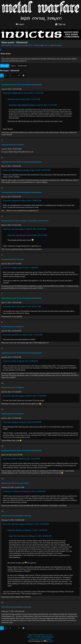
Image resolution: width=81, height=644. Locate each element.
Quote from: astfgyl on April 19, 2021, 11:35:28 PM (20, 268)
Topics (13, 66)
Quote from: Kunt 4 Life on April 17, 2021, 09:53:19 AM (22, 307)
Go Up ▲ (49, 635)
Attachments (23, 66)
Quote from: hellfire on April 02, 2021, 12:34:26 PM (20, 361)
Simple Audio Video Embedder (40, 639)
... (15, 75)
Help (30, 635)
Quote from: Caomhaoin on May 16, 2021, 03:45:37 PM (22, 201)
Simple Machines (47, 637)
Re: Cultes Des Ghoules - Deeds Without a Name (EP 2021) (31, 221)
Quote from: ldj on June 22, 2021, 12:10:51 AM (24, 99)
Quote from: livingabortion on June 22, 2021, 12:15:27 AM (23, 93)
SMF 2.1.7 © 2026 (34, 637)
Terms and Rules (39, 635)
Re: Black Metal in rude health (22, 516)
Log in (20, 24)
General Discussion (7, 85)
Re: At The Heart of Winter (21, 483)
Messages (5, 66)
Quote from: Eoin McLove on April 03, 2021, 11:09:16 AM (23, 335)
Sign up (60, 24)
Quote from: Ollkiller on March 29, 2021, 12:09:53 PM (21, 459)
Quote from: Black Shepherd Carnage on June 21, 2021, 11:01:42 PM (33, 105)
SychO (51, 641)
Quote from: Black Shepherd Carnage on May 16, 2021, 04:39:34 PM (27, 170)
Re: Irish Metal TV (18, 327)
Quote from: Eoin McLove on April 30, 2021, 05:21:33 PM (27, 235)
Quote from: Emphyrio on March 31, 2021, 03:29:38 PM (22, 422)
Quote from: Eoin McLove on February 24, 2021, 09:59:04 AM (24, 491)
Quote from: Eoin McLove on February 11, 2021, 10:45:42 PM (30, 536)
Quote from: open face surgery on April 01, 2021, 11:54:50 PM (24, 396)
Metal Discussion (7, 221)
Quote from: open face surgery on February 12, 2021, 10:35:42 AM (26, 524)
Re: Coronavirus (19, 145)
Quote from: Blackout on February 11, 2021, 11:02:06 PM (27, 530)
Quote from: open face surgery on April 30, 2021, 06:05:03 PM (24, 229)
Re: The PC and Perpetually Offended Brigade (28, 85)
